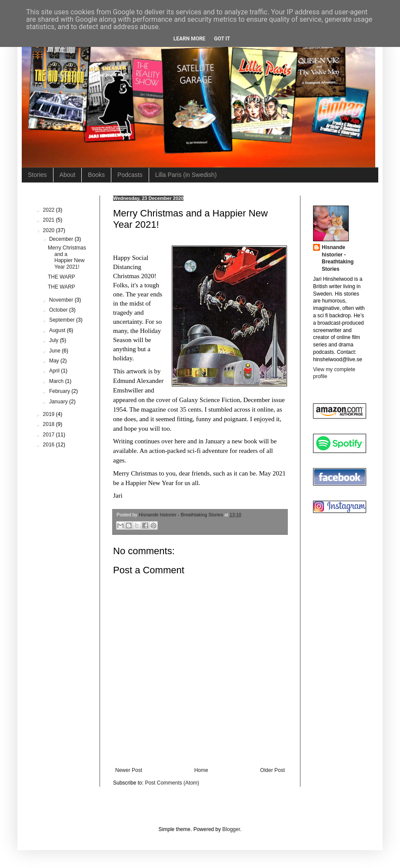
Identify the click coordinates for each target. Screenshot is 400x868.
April (55, 371)
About (68, 175)
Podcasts (130, 175)
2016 (50, 445)
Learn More (190, 39)
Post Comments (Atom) (172, 783)
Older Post (272, 770)
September (63, 320)
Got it (222, 39)
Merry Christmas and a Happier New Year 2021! (67, 257)
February (60, 391)
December (62, 239)
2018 (50, 424)
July (55, 340)
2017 (50, 435)
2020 (50, 230)
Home (201, 770)
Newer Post (129, 770)
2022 (50, 210)
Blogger (231, 829)
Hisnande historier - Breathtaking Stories (338, 258)
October (59, 310)
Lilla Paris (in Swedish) (186, 175)
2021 (50, 220)
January (59, 402)
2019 (50, 414)
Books (96, 175)
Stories (37, 175)
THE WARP (62, 277)
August (58, 330)
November (62, 300)
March (57, 381)
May (55, 361)
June (55, 351)
